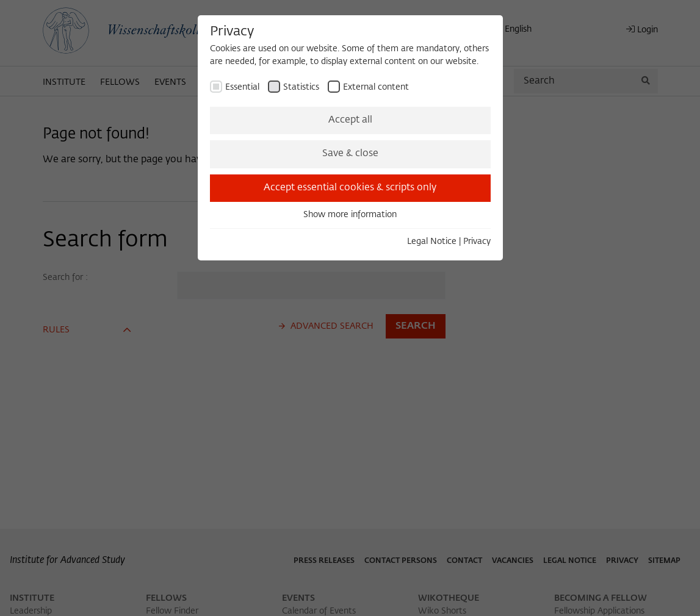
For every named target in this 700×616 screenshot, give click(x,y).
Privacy (477, 242)
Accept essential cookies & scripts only (350, 188)
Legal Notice (432, 242)
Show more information (350, 215)
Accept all (350, 120)
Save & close (350, 154)
